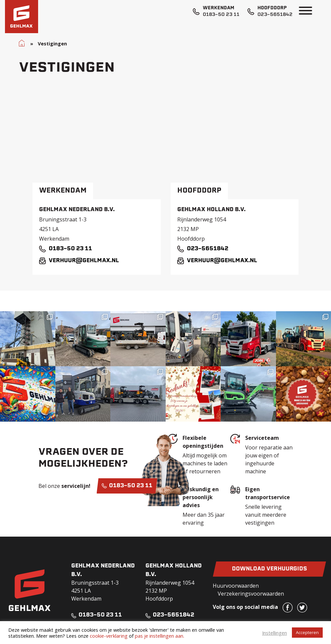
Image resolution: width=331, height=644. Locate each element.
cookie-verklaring (109, 636)
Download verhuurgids (270, 569)
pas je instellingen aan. (160, 636)
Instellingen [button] (275, 633)
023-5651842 (275, 15)
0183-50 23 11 (221, 15)
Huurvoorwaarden (236, 586)
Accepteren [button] (307, 632)
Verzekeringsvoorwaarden (251, 594)
